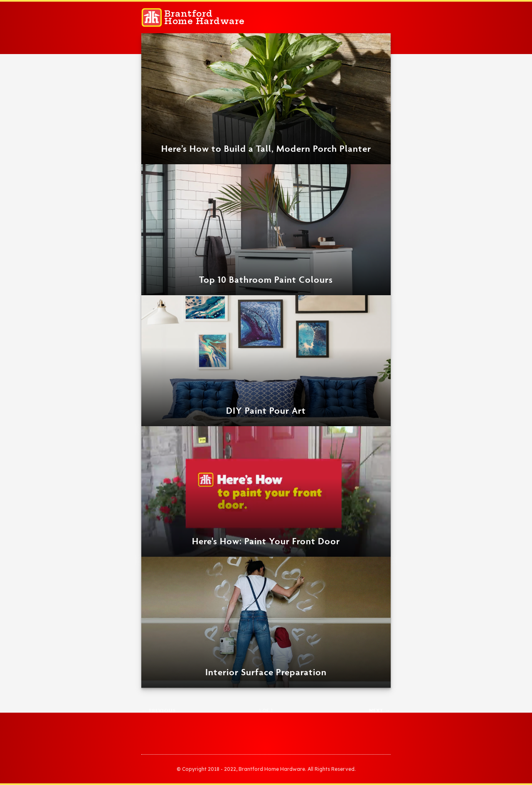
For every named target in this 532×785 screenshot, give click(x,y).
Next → (380, 710)
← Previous (159, 710)
